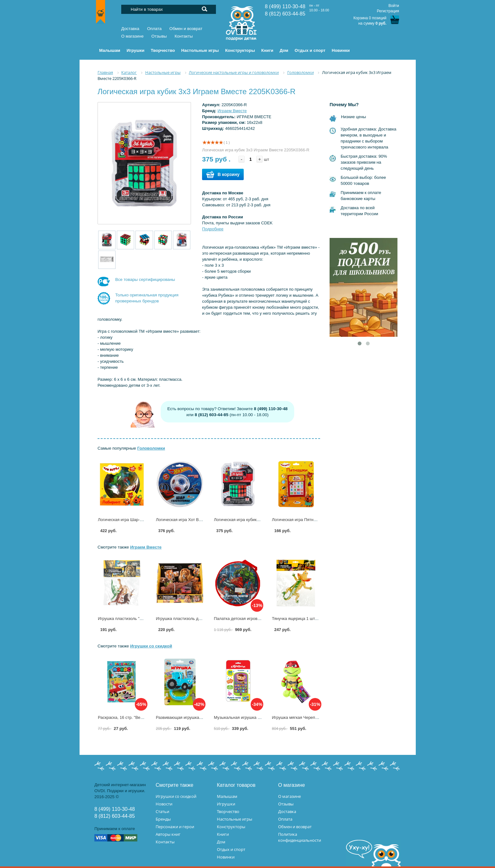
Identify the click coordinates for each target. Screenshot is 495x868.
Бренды (163, 819)
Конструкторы (231, 827)
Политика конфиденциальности (300, 837)
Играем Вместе (232, 111)
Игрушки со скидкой (151, 646)
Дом (221, 842)
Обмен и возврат (186, 29)
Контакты (184, 36)
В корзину (223, 175)
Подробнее (213, 229)
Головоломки (151, 448)
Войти (394, 6)
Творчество (228, 811)
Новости (164, 804)
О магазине (132, 36)
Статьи (162, 811)
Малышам (227, 796)
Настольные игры (235, 819)
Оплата (154, 29)
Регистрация (388, 11)
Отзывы (159, 36)
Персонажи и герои (175, 827)
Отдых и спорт (231, 849)
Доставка (130, 29)
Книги (223, 834)
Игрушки (226, 804)
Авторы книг (168, 834)
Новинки (226, 857)
